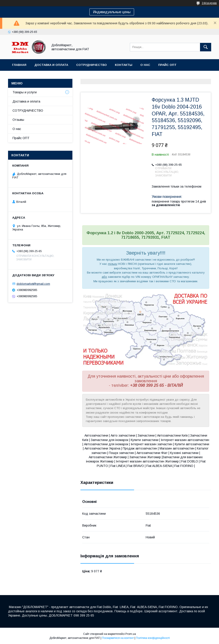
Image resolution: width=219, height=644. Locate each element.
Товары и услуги (25, 92)
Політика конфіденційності (153, 638)
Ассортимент (24, 76)
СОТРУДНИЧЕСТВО (28, 111)
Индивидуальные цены (112, 12)
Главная (19, 65)
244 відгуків (209, 3)
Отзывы (18, 120)
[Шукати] (206, 47)
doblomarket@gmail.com (33, 284)
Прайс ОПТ (167, 65)
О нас (145, 65)
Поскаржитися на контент (118, 638)
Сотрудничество (92, 65)
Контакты (124, 65)
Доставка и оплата (51, 65)
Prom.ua (131, 634)
